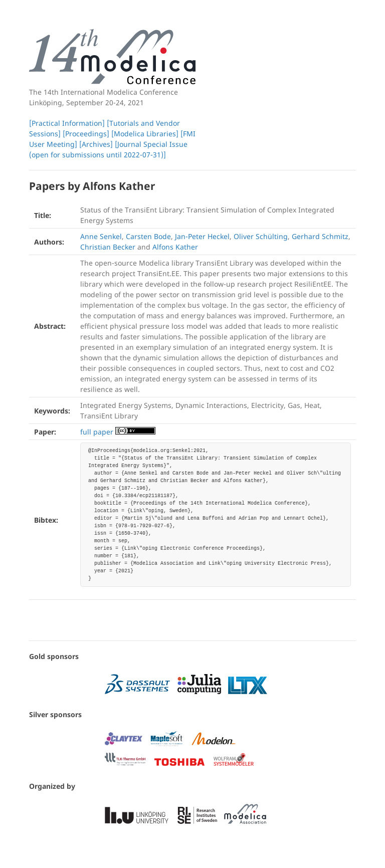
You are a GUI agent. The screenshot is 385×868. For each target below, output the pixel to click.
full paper (97, 432)
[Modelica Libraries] (145, 134)
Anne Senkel (101, 236)
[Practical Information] (67, 123)
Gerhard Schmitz (320, 236)
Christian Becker (108, 247)
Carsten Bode (148, 236)
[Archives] (96, 144)
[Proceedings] (86, 134)
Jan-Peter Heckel (202, 236)
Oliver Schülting (261, 236)
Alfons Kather (175, 247)
